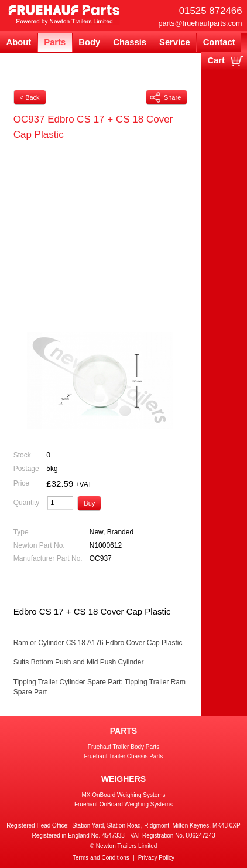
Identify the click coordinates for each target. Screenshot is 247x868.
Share (165, 97)
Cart (216, 60)
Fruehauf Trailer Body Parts (123, 747)
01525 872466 (211, 11)
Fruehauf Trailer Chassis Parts (123, 756)
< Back (30, 97)
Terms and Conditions (101, 858)
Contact (219, 42)
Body (89, 42)
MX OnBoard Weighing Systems (123, 795)
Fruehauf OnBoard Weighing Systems (123, 804)
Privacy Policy (156, 858)
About (19, 42)
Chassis (130, 42)
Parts (55, 42)
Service (175, 42)
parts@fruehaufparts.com (200, 23)
